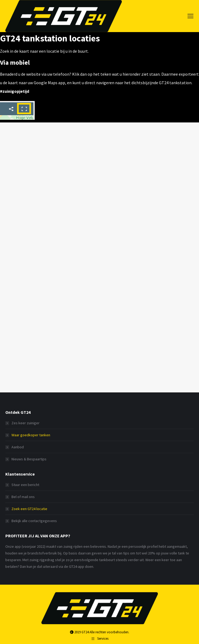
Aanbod (18, 447)
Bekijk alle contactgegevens (34, 521)
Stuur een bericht (25, 485)
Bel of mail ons (23, 497)
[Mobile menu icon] (190, 16)
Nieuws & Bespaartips (29, 459)
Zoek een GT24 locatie (29, 509)
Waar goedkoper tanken (31, 435)
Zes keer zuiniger (26, 423)
